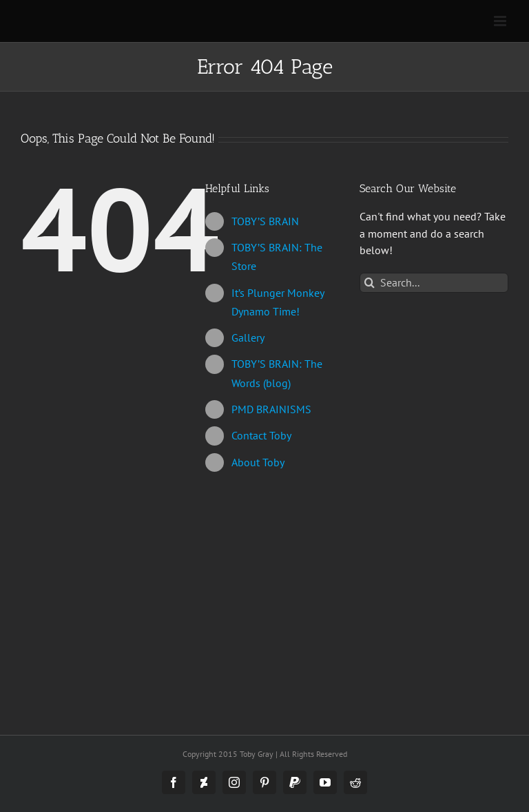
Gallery (248, 337)
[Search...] (434, 283)
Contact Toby (261, 435)
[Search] (370, 283)
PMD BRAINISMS (271, 409)
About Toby (258, 462)
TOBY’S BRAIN (265, 221)
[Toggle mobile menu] (501, 21)
